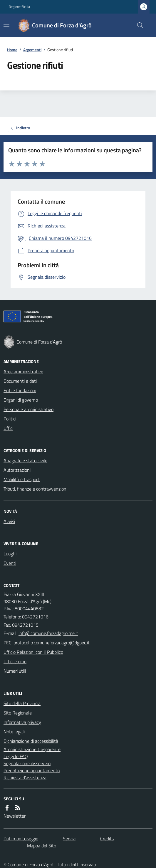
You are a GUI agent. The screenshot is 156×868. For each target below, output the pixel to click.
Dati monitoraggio (21, 839)
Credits (107, 839)
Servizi (69, 839)
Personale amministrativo (28, 409)
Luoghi (10, 554)
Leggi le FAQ (16, 756)
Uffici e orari (15, 661)
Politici (10, 419)
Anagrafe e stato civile (25, 461)
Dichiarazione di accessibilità (31, 741)
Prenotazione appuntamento (32, 770)
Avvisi (9, 521)
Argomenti (32, 50)
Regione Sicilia (19, 7)
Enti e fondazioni (20, 390)
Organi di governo (21, 400)
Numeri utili (15, 671)
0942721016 (35, 617)
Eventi (10, 563)
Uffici (8, 428)
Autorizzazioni (17, 470)
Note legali (14, 732)
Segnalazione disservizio (27, 763)
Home (12, 50)
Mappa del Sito (42, 846)
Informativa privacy (22, 722)
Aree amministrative (23, 372)
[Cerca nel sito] (138, 25)
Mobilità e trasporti (22, 479)
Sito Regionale (18, 713)
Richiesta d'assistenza (25, 778)
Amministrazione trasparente (32, 749)
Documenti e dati (20, 381)
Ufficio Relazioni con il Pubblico (33, 652)
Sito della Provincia (22, 703)
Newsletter (15, 816)
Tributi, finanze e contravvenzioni (35, 489)
